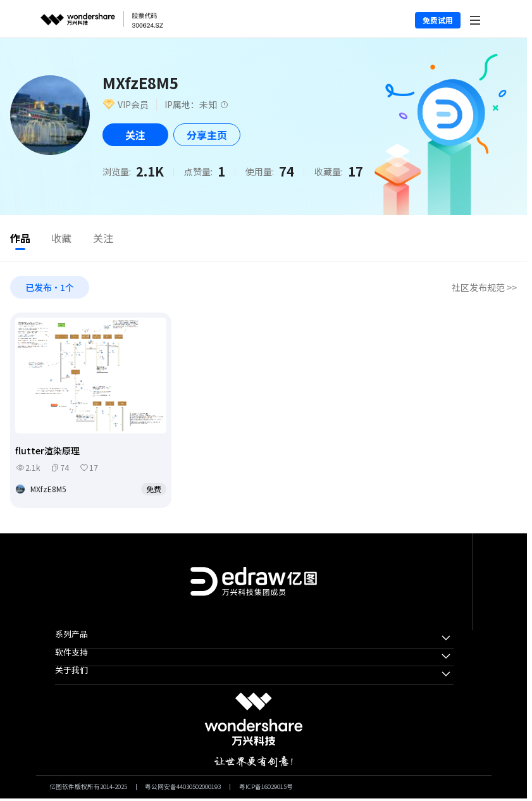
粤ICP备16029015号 (266, 789)
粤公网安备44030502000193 (183, 789)
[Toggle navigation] (475, 19)
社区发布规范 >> (484, 289)
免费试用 (438, 20)
